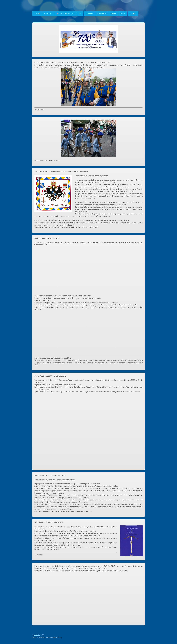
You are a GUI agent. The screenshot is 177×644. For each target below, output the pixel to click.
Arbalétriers (37, 635)
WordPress (42, 637)
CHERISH (133, 14)
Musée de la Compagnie (66, 14)
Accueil (37, 14)
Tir (80, 14)
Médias (113, 14)
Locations (89, 14)
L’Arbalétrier (102, 14)
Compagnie (48, 14)
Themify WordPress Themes (54, 637)
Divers (123, 14)
